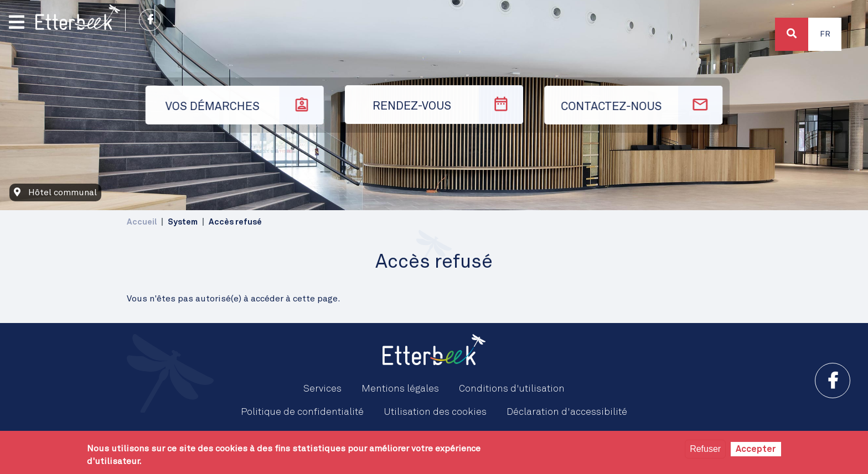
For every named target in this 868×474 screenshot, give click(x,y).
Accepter (756, 449)
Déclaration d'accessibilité (567, 412)
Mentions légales (400, 389)
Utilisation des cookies (435, 412)
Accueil (142, 222)
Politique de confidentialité (302, 412)
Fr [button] (825, 34)
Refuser (705, 449)
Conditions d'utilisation (512, 389)
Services (322, 389)
